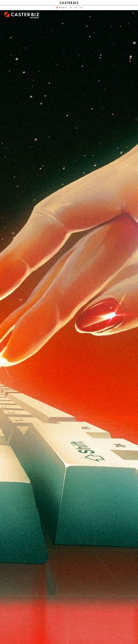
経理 (76, 8)
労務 (81, 8)
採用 (71, 8)
